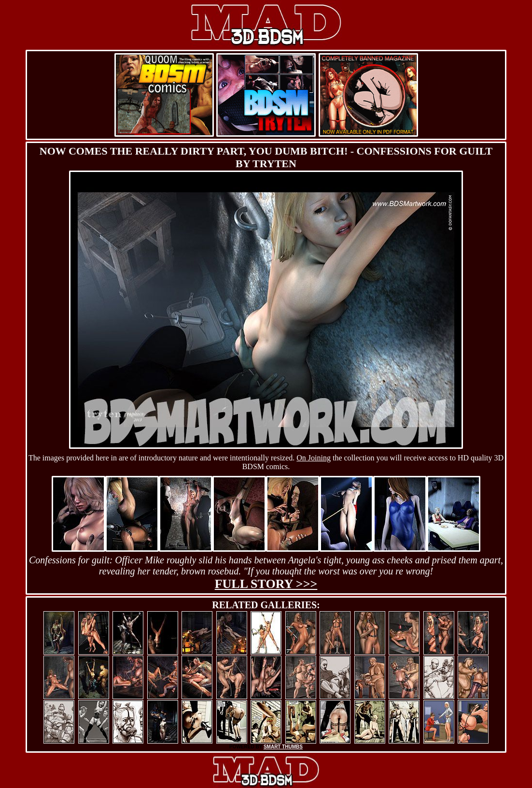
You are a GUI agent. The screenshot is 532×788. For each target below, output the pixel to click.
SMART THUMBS (283, 747)
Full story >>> (266, 584)
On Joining (314, 458)
